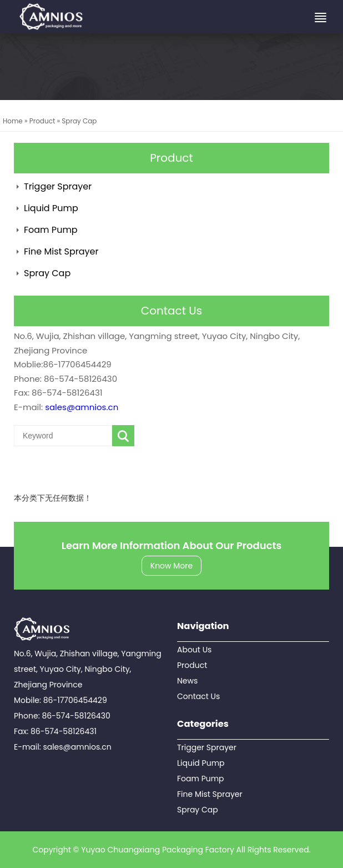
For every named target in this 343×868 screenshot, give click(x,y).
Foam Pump (51, 230)
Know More (171, 566)
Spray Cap (79, 121)
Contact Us (198, 696)
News (187, 681)
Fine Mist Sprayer (61, 251)
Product (42, 121)
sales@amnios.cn (82, 407)
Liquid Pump (51, 208)
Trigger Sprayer (58, 186)
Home (13, 121)
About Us (194, 650)
